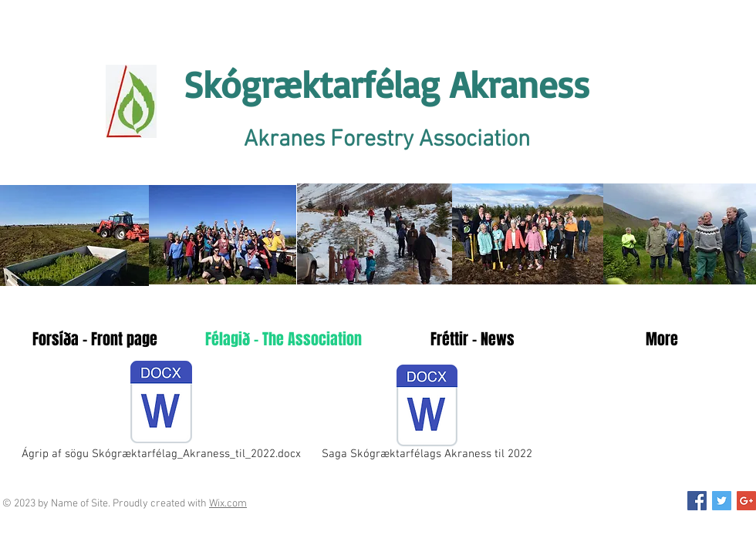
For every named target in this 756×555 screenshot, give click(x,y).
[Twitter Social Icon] (722, 501)
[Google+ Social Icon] (746, 501)
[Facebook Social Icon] (697, 501)
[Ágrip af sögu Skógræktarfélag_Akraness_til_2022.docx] (161, 412)
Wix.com (228, 504)
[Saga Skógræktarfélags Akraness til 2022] (427, 415)
